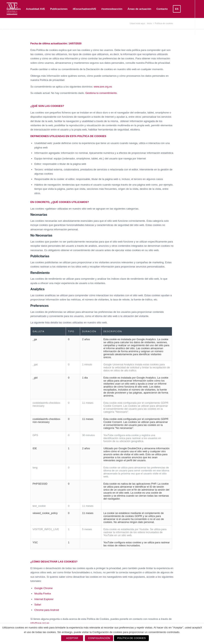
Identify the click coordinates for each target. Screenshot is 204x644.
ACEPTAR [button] (72, 638)
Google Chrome (43, 588)
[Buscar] (17, 27)
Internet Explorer (44, 599)
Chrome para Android (47, 610)
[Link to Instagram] (23, 45)
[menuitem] (14, 9)
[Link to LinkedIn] (11, 45)
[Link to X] (5, 45)
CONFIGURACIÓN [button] (99, 638)
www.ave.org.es (103, 87)
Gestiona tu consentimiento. (101, 93)
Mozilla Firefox (43, 594)
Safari (38, 605)
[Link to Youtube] (17, 45)
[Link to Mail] (29, 45)
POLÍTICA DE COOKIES (131, 638)
